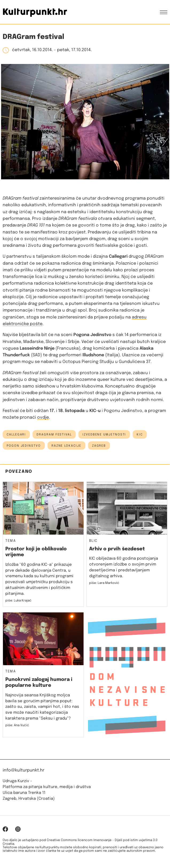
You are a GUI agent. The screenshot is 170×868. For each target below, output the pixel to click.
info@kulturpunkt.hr (23, 770)
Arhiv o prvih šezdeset (117, 549)
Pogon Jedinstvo (24, 446)
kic (140, 435)
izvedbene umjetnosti (104, 435)
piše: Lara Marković (104, 583)
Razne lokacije (66, 446)
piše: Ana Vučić (17, 725)
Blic (93, 541)
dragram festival (54, 435)
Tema (11, 541)
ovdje (43, 417)
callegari (16, 435)
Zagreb (99, 446)
